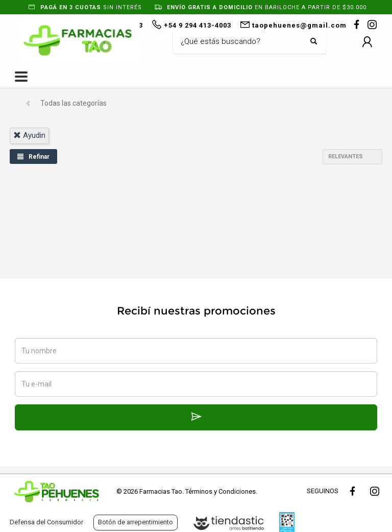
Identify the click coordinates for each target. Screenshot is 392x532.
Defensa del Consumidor (46, 522)
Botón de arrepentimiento (136, 522)
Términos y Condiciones (220, 491)
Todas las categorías (73, 103)
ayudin (29, 135)
